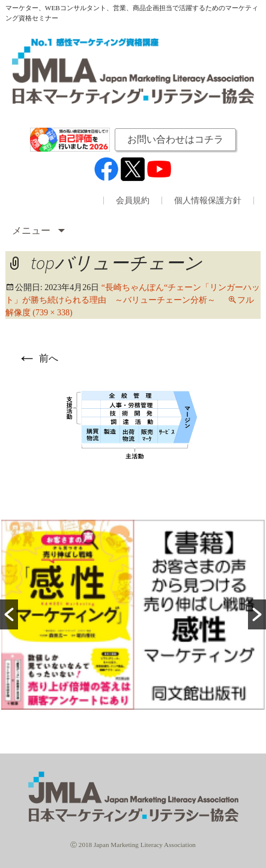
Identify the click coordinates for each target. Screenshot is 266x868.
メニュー (32, 230)
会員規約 (133, 201)
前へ (38, 358)
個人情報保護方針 (208, 201)
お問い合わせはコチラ (175, 139)
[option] (133, 615)
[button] (9, 614)
